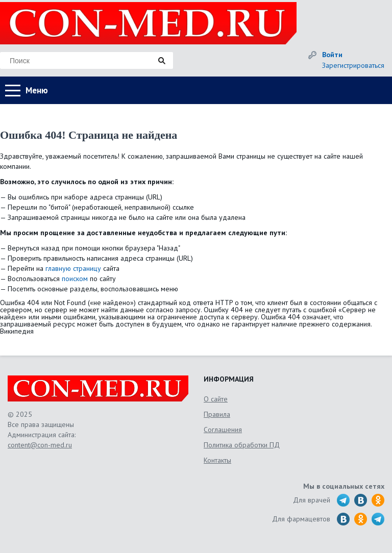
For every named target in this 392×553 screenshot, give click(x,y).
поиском (75, 279)
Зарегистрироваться (353, 65)
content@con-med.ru (40, 445)
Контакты (217, 460)
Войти (332, 55)
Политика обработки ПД (242, 445)
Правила (217, 414)
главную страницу (73, 268)
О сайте (216, 399)
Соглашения (223, 430)
